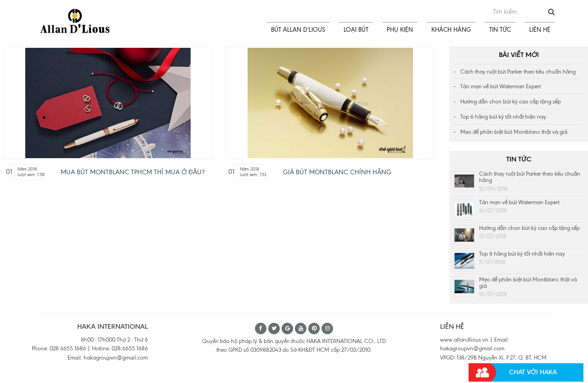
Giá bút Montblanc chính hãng (337, 172)
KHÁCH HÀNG (451, 30)
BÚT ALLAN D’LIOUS (298, 30)
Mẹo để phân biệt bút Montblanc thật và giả (514, 132)
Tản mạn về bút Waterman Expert (500, 86)
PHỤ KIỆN (400, 30)
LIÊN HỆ (540, 30)
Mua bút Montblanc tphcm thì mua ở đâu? (133, 172)
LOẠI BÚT (356, 30)
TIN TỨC (500, 30)
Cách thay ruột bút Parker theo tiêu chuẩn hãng (518, 72)
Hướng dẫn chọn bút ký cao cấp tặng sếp (511, 102)
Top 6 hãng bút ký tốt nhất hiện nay (503, 117)
